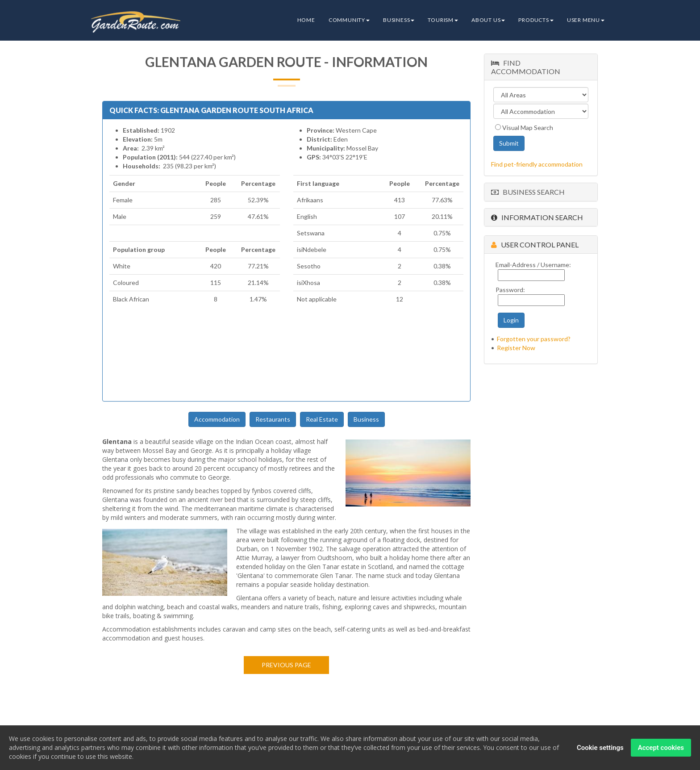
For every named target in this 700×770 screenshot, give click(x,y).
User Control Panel (535, 245)
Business (399, 20)
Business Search (528, 192)
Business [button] (366, 419)
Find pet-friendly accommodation (537, 164)
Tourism (443, 20)
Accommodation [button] (217, 419)
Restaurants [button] (273, 419)
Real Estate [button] (322, 419)
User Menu (586, 20)
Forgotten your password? (534, 339)
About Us (488, 20)
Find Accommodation (526, 67)
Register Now (516, 348)
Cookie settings (600, 748)
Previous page (286, 665)
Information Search (537, 217)
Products (536, 20)
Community (349, 20)
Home (306, 20)
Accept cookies (661, 748)
